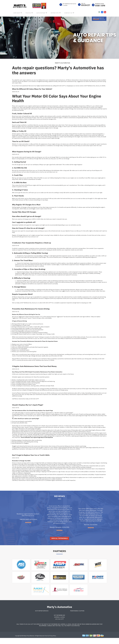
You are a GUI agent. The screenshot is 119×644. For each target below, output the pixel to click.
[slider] (96, 19)
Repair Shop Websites (29, 641)
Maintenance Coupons (77, 616)
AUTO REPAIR (41, 13)
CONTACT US (68, 13)
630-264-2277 (86, 5)
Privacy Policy (53, 641)
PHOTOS (28, 13)
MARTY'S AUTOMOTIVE (63, 63)
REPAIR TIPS (55, 13)
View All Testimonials (59, 544)
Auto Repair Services (42, 616)
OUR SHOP (17, 13)
